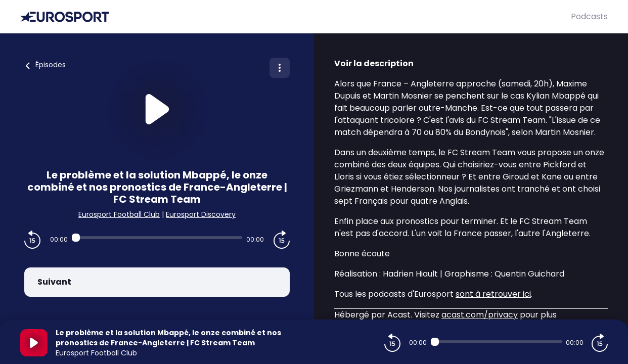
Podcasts (589, 16)
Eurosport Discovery (201, 214)
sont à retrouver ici (493, 294)
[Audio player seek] (157, 238)
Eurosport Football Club (119, 214)
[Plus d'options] (280, 68)
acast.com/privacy (480, 315)
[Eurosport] (296, 17)
